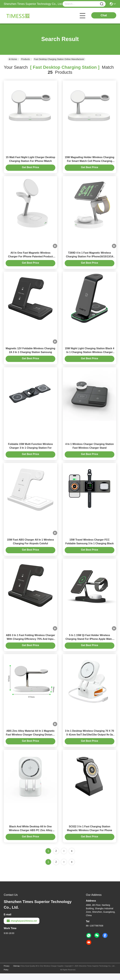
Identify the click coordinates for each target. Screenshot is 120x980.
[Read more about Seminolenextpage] (64, 869)
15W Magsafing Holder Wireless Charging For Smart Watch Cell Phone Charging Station (90, 162)
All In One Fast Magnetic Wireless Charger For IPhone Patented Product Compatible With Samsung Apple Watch (31, 258)
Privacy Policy (7, 974)
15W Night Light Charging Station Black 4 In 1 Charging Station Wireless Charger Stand (90, 355)
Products (25, 59)
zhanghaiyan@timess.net (22, 927)
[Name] (102, 4)
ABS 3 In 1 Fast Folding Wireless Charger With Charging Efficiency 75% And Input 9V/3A (31, 644)
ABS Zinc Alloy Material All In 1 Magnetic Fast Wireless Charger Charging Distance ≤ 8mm (31, 740)
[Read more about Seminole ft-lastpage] (72, 869)
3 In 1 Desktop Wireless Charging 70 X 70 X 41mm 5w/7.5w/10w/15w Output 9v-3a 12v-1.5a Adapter (90, 740)
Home (13, 59)
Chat (104, 15)
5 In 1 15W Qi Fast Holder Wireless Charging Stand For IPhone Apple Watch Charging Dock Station (89, 644)
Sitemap (17, 972)
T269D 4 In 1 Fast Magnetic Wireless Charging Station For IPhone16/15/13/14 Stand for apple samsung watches (89, 258)
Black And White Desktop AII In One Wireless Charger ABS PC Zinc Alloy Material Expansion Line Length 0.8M (31, 837)
